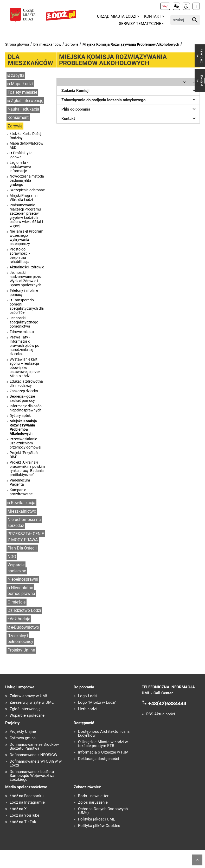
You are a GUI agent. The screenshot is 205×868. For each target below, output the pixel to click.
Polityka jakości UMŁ (97, 819)
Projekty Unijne (21, 650)
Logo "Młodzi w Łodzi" (97, 703)
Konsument (18, 117)
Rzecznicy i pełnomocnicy (20, 639)
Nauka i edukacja (23, 109)
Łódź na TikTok (23, 822)
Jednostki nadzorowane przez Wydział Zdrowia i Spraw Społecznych (26, 279)
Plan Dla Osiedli (22, 548)
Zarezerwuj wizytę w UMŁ (32, 703)
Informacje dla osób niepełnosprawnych (26, 408)
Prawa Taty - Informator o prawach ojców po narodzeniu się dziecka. (24, 345)
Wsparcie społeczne (17, 568)
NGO (12, 557)
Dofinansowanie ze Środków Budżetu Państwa (34, 747)
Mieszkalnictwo (22, 511)
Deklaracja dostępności (99, 759)
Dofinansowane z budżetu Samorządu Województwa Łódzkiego (32, 776)
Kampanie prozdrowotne (21, 492)
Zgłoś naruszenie (93, 802)
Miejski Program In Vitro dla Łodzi (25, 198)
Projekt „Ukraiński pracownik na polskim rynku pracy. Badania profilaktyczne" (27, 469)
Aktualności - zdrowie (27, 267)
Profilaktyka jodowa (21, 155)
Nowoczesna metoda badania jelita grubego (27, 180)
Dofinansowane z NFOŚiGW (33, 755)
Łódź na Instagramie (27, 802)
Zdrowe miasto (22, 332)
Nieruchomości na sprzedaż (24, 523)
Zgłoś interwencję (27, 101)
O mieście (17, 602)
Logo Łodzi (88, 696)
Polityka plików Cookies (99, 826)
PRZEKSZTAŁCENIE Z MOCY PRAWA (26, 537)
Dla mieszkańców (47, 44)
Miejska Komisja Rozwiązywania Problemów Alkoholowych (131, 44)
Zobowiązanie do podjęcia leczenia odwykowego (129, 99)
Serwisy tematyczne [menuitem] (140, 24)
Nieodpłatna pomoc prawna (21, 591)
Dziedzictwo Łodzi (24, 610)
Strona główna (17, 44)
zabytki (18, 75)
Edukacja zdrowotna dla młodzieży (26, 383)
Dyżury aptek (20, 416)
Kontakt (129, 118)
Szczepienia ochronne (27, 190)
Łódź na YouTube (24, 815)
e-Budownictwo (25, 627)
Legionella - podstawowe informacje (20, 167)
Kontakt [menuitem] (153, 16)
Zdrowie (72, 44)
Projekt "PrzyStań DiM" (24, 455)
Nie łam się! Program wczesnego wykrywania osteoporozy (26, 238)
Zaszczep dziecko (24, 391)
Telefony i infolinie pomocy (24, 293)
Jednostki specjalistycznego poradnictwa (24, 322)
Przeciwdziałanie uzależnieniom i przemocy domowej (25, 443)
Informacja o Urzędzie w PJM (103, 752)
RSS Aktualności (161, 714)
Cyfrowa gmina (23, 738)
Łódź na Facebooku (27, 796)
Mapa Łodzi (22, 84)
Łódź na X (18, 809)
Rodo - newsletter (93, 796)
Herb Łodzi (87, 709)
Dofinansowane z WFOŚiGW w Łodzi (36, 763)
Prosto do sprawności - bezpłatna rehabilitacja (20, 255)
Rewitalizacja (23, 503)
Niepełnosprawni (23, 579)
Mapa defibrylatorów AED (27, 145)
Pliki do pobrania (129, 109)
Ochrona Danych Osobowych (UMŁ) (103, 811)
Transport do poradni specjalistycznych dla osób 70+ (27, 306)
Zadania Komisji (129, 90)
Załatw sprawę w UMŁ (29, 696)
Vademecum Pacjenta (20, 482)
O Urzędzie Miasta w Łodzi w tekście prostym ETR (103, 744)
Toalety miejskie (22, 92)
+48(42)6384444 (167, 703)
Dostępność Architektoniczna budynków (104, 734)
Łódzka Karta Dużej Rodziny (25, 136)
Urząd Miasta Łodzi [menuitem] (117, 16)
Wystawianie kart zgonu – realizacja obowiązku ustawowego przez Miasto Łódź (25, 368)
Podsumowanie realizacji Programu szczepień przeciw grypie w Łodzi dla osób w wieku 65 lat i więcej (26, 215)
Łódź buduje (19, 619)
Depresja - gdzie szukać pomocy (22, 398)
